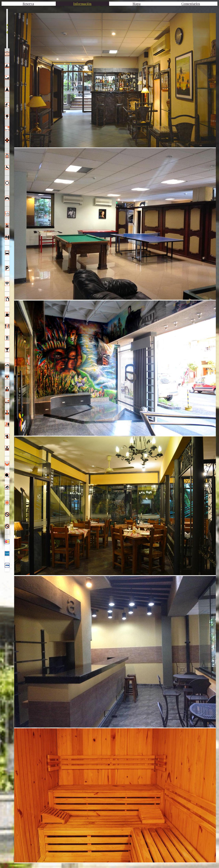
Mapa (136, 4)
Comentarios (191, 4)
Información (82, 4)
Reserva (28, 4)
